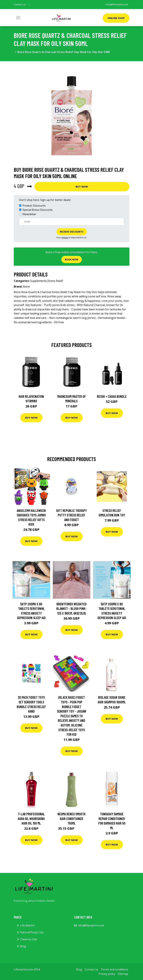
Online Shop (116, 18)
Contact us (91, 969)
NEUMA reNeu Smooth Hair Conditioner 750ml (71, 818)
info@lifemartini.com (117, 4)
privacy (65, 237)
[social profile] (29, 5)
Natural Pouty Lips (32, 932)
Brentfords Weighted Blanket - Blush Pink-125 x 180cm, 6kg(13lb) (71, 609)
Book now (72, 259)
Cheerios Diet (29, 939)
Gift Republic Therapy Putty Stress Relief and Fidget (71, 515)
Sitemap (123, 974)
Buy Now (82, 186)
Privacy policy (107, 974)
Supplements (38, 281)
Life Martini (27, 925)
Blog (23, 946)
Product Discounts (34, 206)
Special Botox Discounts (38, 210)
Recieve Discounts (72, 232)
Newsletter (29, 214)
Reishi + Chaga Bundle (112, 396)
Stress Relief (55, 281)
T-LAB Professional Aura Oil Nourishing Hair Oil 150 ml (31, 818)
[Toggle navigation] (18, 18)
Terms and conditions (114, 969)
